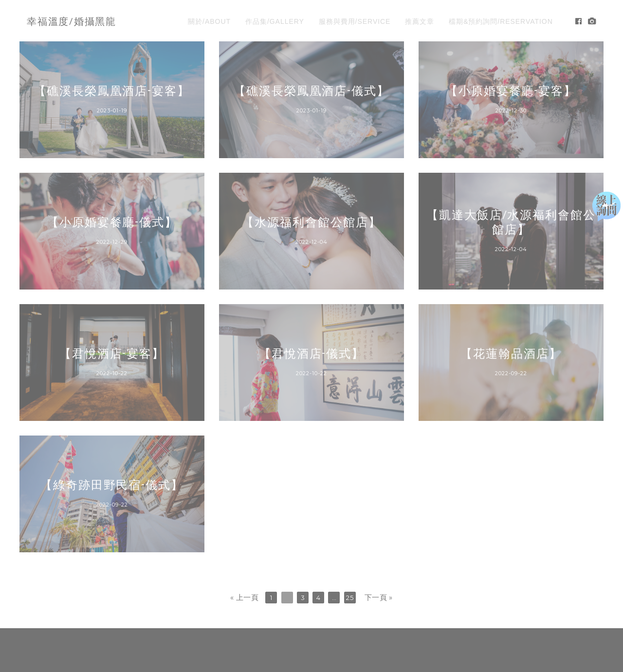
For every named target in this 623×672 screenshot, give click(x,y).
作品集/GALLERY (275, 21)
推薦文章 (420, 21)
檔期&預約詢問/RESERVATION (501, 21)
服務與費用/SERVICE (355, 21)
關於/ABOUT (209, 21)
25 (350, 598)
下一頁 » (379, 597)
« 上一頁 (244, 597)
